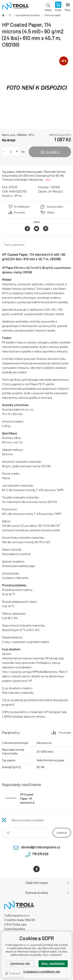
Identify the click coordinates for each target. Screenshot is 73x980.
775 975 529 (40, 854)
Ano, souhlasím (53, 964)
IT (10, 15)
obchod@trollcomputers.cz (40, 847)
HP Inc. (18, 196)
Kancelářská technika (28, 15)
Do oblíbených (22, 207)
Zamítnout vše (20, 964)
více (48, 179)
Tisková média (52, 15)
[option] (36, 89)
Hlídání (51, 212)
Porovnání (19, 212)
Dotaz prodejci (55, 207)
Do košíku (50, 152)
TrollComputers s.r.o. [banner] (15, 7)
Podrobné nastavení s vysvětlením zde (36, 972)
